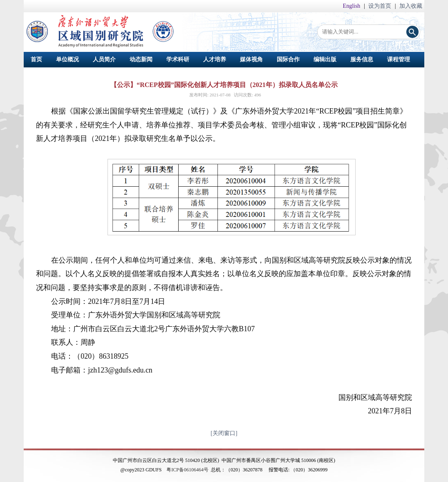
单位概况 (67, 59)
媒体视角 (251, 59)
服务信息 (362, 59)
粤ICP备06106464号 (187, 470)
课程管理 (399, 59)
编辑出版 (325, 59)
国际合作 (288, 59)
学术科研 (178, 59)
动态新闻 (141, 59)
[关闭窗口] (224, 433)
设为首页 (381, 6)
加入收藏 (411, 6)
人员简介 (104, 59)
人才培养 (215, 59)
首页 (36, 59)
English (352, 6)
